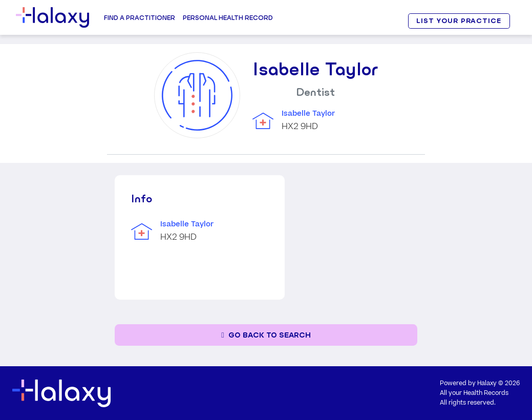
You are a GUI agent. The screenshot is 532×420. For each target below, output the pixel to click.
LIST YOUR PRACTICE (459, 21)
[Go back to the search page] (266, 335)
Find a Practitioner (140, 18)
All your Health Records (474, 393)
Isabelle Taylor (308, 114)
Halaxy (487, 383)
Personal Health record (228, 18)
